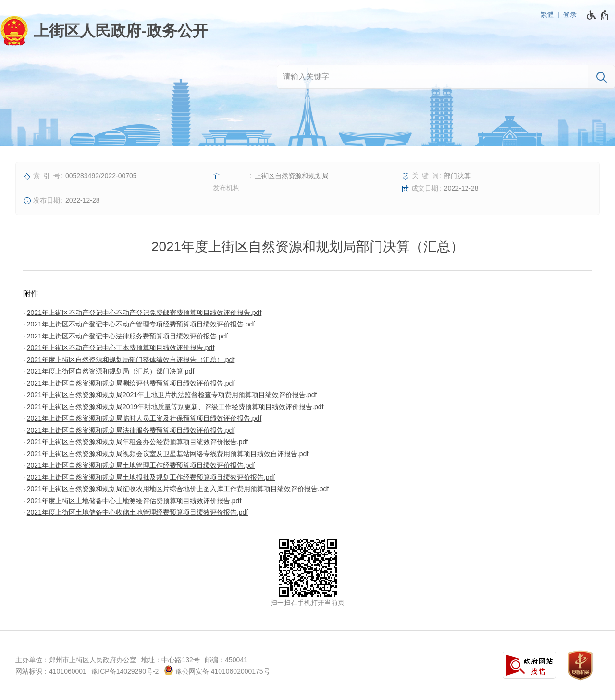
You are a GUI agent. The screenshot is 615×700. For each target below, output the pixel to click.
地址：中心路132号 (170, 660)
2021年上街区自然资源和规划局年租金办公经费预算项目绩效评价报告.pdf (138, 442)
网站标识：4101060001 (51, 671)
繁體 (547, 14)
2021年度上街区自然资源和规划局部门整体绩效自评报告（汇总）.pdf (131, 360)
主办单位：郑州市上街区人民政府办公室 (76, 660)
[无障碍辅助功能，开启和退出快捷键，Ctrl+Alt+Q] (598, 15)
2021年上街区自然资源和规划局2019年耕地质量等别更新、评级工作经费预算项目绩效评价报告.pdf (175, 407)
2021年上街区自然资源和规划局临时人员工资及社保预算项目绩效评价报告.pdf (144, 418)
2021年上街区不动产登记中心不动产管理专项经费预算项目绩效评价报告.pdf (141, 324)
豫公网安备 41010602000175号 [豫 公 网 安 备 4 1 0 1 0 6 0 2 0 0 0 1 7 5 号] (217, 670)
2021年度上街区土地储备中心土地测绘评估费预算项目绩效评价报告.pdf (134, 501)
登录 (570, 14)
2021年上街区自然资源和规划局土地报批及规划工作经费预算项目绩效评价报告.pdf (151, 477)
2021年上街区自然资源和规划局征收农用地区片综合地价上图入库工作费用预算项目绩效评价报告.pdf (178, 489)
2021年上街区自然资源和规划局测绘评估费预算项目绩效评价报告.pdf (131, 383)
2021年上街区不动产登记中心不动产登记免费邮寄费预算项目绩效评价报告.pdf (144, 313)
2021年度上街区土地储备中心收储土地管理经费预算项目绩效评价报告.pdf (138, 512)
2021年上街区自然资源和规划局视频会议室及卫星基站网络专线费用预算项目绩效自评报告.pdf (168, 454)
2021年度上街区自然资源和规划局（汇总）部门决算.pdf (111, 371)
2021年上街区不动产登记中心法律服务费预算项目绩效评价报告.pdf (128, 336)
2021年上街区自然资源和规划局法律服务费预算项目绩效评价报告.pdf (131, 430)
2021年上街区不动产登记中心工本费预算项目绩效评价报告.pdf (121, 348)
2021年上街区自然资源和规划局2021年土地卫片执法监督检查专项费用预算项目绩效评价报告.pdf (172, 395)
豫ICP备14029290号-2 (125, 671)
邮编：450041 (226, 660)
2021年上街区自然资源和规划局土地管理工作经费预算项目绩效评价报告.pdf (141, 465)
